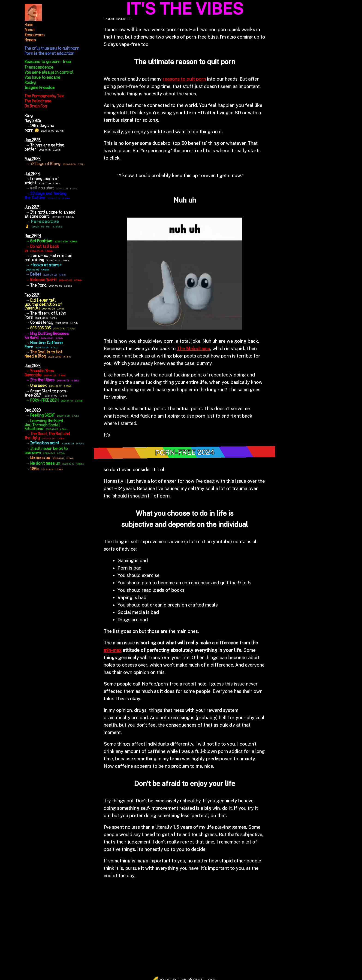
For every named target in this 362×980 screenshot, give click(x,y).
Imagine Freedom (40, 88)
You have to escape (43, 78)
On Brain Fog (36, 106)
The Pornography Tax (44, 96)
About (30, 30)
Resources (35, 35)
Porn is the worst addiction (50, 54)
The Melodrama (38, 101)
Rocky (30, 83)
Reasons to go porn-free (48, 62)
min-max (113, 650)
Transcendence (39, 67)
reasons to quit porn (184, 79)
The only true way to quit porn (52, 49)
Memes (30, 40)
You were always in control (49, 73)
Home (29, 25)
